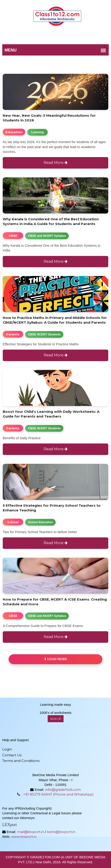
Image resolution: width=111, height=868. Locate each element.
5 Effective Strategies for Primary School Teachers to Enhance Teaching (52, 508)
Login (7, 749)
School (13, 522)
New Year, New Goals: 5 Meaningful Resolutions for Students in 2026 (49, 118)
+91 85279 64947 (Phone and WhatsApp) (58, 794)
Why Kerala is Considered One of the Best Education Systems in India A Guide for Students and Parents (51, 221)
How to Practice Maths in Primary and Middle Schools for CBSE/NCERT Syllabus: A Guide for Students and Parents (55, 320)
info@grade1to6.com (63, 790)
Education (14, 132)
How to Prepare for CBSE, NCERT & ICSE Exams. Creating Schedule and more (55, 602)
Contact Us (12, 755)
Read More (56, 163)
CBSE (13, 236)
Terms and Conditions (21, 761)
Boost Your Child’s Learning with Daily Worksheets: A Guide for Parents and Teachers (51, 414)
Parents (13, 334)
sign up (56, 719)
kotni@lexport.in (61, 832)
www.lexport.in (24, 837)
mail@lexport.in (31, 832)
